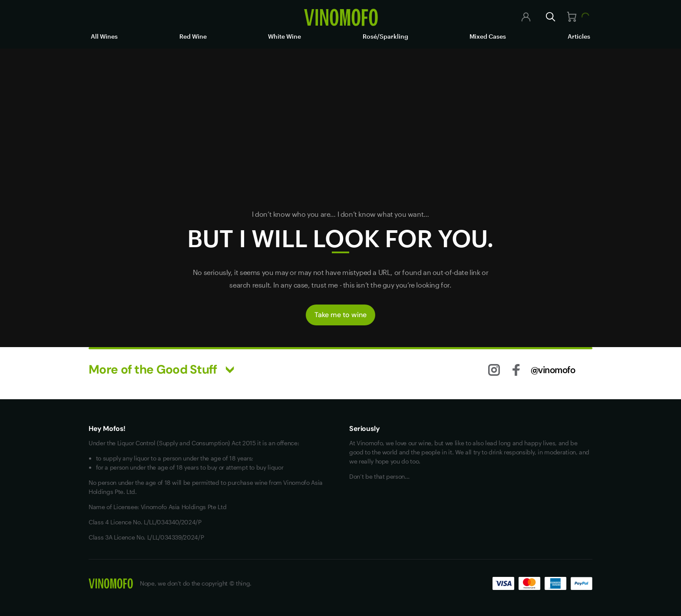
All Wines (104, 36)
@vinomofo (553, 370)
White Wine (284, 36)
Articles (579, 36)
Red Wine (193, 36)
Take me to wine (340, 315)
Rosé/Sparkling (385, 36)
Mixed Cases (488, 36)
